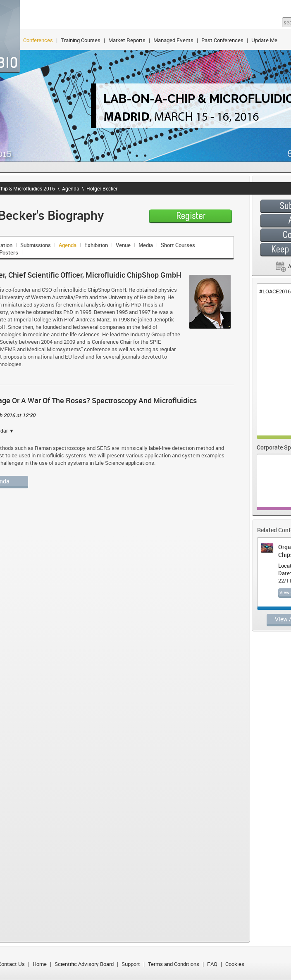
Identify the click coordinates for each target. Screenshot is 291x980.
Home (40, 964)
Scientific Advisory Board (84, 964)
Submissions (36, 245)
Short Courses (178, 245)
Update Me (264, 40)
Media (146, 245)
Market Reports (127, 40)
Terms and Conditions (174, 964)
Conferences (38, 40)
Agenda (71, 188)
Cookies (235, 964)
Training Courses (81, 40)
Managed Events (173, 40)
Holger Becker (102, 188)
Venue (123, 245)
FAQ (212, 964)
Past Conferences (222, 40)
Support (131, 964)
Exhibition (96, 245)
